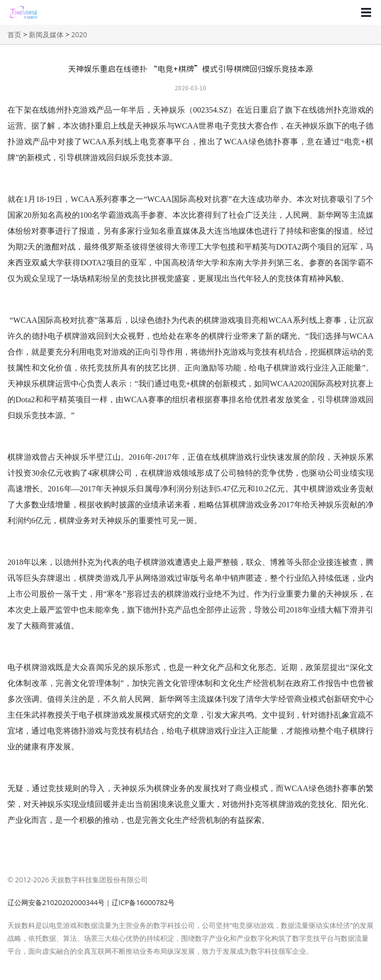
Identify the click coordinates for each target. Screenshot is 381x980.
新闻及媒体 (46, 34)
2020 (79, 34)
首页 (14, 34)
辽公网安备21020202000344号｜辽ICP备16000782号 (91, 902)
